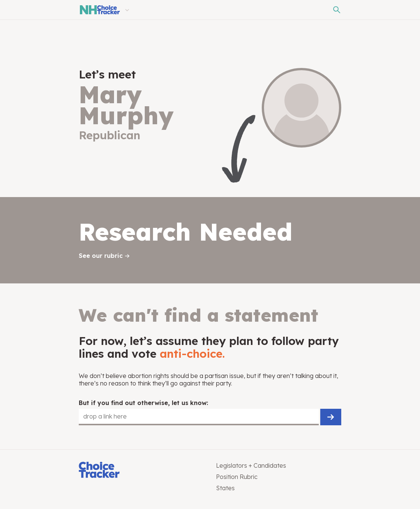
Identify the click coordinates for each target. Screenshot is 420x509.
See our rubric (101, 256)
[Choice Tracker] (141, 471)
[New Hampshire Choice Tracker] (99, 10)
